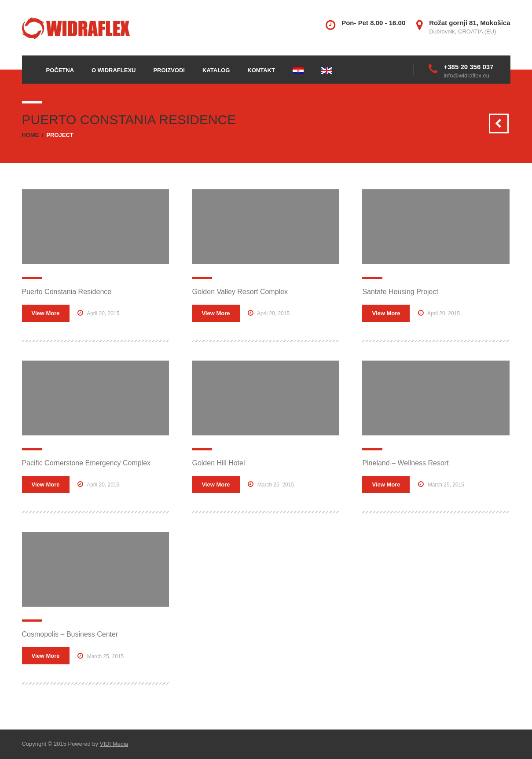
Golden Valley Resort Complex (240, 292)
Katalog (216, 70)
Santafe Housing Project (400, 292)
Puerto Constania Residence (67, 292)
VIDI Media (114, 744)
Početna (60, 70)
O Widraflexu (114, 70)
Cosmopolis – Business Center (70, 634)
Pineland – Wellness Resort (405, 463)
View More (46, 313)
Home (31, 135)
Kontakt (261, 70)
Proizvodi (169, 70)
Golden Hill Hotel (218, 463)
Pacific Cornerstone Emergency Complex (86, 463)
